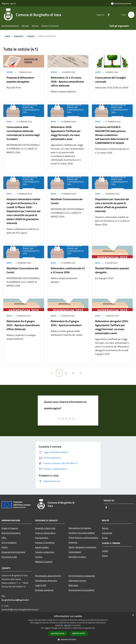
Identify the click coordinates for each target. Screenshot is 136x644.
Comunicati (107, 533)
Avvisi (98, 72)
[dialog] (68, 628)
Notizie (10, 72)
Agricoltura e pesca (77, 557)
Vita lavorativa (42, 538)
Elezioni (31, 36)
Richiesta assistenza (44, 590)
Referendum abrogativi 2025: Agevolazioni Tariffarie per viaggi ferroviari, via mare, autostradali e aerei (112, 327)
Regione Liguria (9, 3)
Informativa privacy (77, 580)
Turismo (39, 557)
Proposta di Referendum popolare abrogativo (20, 80)
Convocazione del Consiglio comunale (110, 80)
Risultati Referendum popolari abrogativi (112, 270)
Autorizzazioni (75, 552)
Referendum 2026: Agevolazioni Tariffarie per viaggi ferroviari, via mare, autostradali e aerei (66, 133)
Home (7, 36)
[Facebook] (108, 15)
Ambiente (73, 542)
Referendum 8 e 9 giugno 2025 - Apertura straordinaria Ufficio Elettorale (23, 325)
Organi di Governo (10, 528)
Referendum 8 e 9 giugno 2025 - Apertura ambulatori (66, 323)
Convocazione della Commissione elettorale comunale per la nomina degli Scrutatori (23, 133)
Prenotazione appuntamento (48, 576)
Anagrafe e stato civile (45, 528)
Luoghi (105, 551)
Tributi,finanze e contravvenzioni (83, 538)
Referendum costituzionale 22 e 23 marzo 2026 (68, 270)
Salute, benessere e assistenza (82, 547)
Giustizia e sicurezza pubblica (82, 533)
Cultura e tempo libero (45, 533)
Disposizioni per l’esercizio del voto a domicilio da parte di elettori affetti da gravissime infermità (112, 205)
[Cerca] (131, 15)
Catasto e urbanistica (45, 552)
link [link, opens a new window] (94, 628)
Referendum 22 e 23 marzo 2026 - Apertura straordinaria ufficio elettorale (67, 82)
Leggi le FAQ (41, 585)
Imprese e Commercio (45, 542)
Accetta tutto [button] (58, 634)
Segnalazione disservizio (46, 580)
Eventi (105, 556)
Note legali (73, 585)
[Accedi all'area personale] (121, 4)
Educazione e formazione (80, 528)
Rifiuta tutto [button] (79, 633)
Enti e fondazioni (9, 542)
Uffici (4, 538)
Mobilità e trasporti (44, 562)
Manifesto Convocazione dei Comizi (67, 201)
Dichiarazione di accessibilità (81, 590)
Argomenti (19, 36)
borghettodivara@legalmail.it (15, 600)
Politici (5, 547)
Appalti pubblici (42, 547)
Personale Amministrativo (13, 552)
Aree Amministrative (11, 533)
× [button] (133, 615)
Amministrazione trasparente (82, 576)
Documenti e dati (9, 557)
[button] (68, 639)
